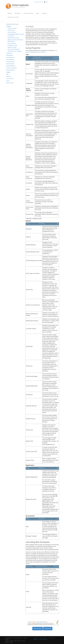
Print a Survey (12, 43)
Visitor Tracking (28, 13)
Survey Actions (10, 57)
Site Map (35, 639)
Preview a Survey (12, 45)
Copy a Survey (12, 32)
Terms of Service (44, 638)
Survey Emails (10, 64)
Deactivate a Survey (13, 38)
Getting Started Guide (12, 24)
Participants (10, 55)
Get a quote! (38, 629)
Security (8, 76)
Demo (37, 13)
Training (44, 13)
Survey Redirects (11, 66)
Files (7, 74)
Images (8, 72)
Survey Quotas (10, 62)
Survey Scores (10, 60)
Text (56, 50)
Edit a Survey (11, 30)
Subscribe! (48, 629)
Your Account (10, 78)
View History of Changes (14, 51)
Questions (9, 53)
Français (36, 2)
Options (28, 52)
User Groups (10, 83)
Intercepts (18, 13)
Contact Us (41, 2)
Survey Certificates (11, 68)
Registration (34, 52)
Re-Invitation (42, 52)
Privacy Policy (52, 638)
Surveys (10, 13)
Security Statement (43, 639)
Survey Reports (11, 70)
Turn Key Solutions (13, 17)
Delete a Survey (12, 47)
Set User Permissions (14, 49)
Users (8, 81)
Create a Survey (12, 28)
